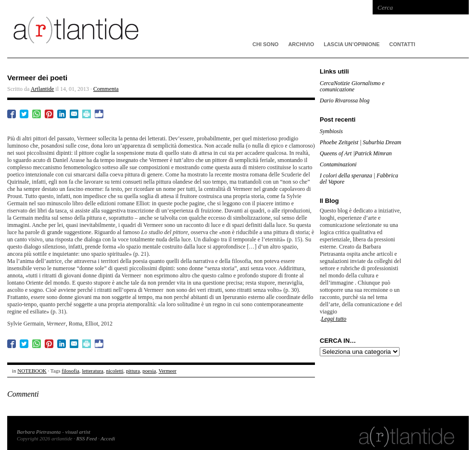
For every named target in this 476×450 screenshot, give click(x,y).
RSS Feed (87, 438)
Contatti (402, 44)
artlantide (151, 29)
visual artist (78, 432)
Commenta (106, 89)
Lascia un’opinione (351, 44)
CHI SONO (265, 44)
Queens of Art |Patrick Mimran (356, 153)
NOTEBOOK (32, 371)
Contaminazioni (338, 164)
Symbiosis (331, 131)
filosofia (70, 371)
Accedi (108, 438)
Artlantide (43, 89)
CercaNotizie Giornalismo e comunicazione (352, 86)
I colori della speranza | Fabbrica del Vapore (359, 179)
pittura (133, 371)
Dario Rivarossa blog (345, 100)
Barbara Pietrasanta (39, 432)
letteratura (93, 371)
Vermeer (168, 371)
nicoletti (115, 371)
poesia (149, 371)
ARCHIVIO (301, 44)
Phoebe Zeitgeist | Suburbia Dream (361, 142)
